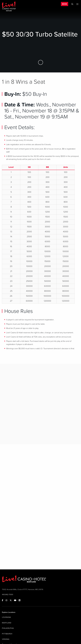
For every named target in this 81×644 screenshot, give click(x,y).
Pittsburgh (7, 634)
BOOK (65, 4)
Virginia (6, 639)
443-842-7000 (8, 595)
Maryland (7, 623)
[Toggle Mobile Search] (72, 4)
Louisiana (6, 617)
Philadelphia (8, 628)
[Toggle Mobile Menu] (77, 4)
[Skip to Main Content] (41, 62)
